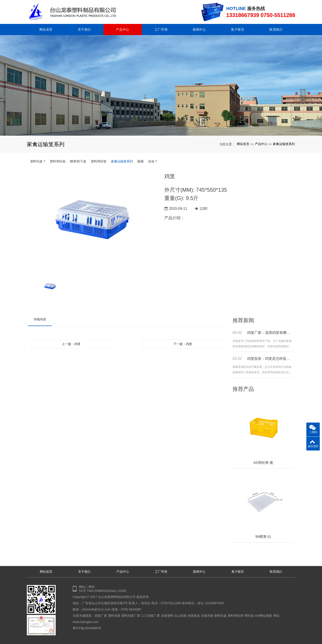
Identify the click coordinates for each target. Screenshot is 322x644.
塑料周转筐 (99, 161)
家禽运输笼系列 (284, 144)
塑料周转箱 (58, 161)
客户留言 (238, 29)
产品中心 (123, 29)
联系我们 (276, 29)
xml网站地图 (263, 616)
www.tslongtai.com (86, 622)
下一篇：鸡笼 (183, 344)
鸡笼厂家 (101, 616)
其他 (151, 161)
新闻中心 (199, 29)
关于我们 (84, 29)
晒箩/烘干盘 (78, 161)
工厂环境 (161, 29)
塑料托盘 (36, 161)
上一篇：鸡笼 (71, 344)
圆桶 (140, 161)
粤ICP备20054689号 (87, 628)
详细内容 (40, 319)
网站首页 (46, 29)
